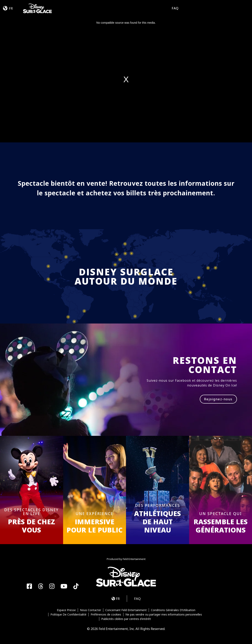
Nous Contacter (91, 610)
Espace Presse (66, 610)
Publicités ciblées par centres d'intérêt (126, 619)
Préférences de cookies (106, 615)
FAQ (175, 8)
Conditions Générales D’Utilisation (173, 610)
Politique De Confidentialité (68, 615)
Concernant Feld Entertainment (126, 610)
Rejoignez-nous (218, 399)
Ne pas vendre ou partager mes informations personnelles (164, 615)
